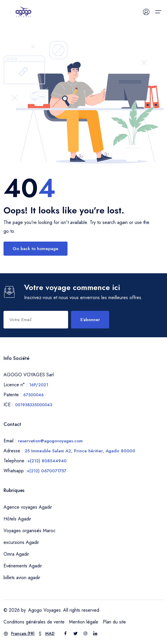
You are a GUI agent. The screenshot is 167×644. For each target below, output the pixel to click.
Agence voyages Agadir (28, 507)
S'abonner (90, 320)
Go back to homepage (36, 249)
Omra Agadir (16, 554)
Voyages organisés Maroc (29, 531)
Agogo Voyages (44, 610)
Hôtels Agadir (17, 519)
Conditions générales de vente (34, 622)
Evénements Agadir (23, 566)
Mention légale (84, 622)
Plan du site (114, 622)
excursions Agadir (21, 542)
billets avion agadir (22, 578)
